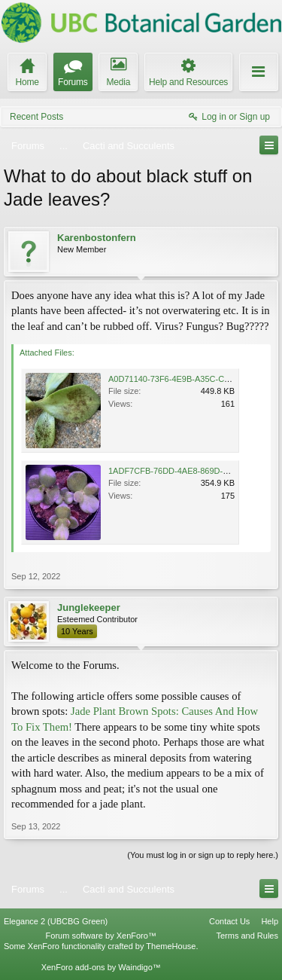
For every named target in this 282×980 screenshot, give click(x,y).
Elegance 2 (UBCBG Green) (56, 921)
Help (270, 921)
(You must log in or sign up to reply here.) (203, 855)
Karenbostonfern (97, 238)
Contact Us (229, 921)
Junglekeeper (89, 608)
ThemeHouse (171, 946)
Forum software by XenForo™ (101, 936)
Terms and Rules (247, 936)
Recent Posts (36, 117)
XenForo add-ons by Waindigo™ (101, 967)
